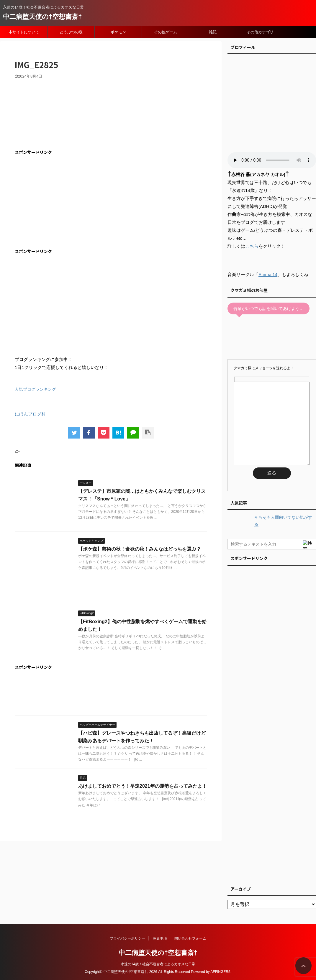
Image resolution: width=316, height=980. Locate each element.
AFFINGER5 (220, 972)
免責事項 (160, 938)
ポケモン (118, 32)
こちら (252, 246)
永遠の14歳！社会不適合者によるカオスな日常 (158, 964)
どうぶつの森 (71, 32)
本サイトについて (24, 32)
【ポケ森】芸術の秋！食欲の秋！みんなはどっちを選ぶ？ (140, 549)
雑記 (213, 32)
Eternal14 (268, 274)
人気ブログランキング (35, 389)
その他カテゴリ (260, 32)
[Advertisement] (64, 202)
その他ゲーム (166, 32)
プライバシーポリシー (127, 938)
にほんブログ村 (30, 414)
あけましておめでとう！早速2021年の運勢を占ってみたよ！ (143, 786)
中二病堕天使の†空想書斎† (42, 17)
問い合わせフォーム (190, 938)
